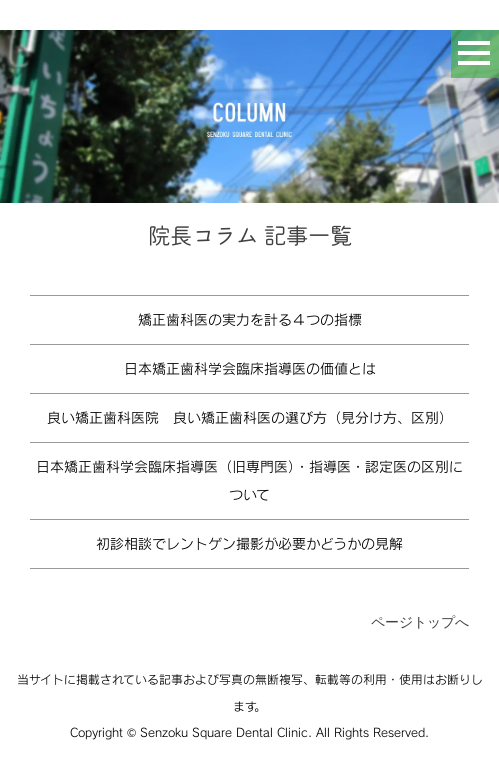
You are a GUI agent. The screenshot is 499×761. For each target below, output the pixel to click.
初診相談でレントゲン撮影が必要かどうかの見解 (249, 543)
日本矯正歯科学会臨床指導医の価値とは (250, 368)
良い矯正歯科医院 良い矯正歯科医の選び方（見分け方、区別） (250, 417)
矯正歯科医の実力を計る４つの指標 (250, 319)
